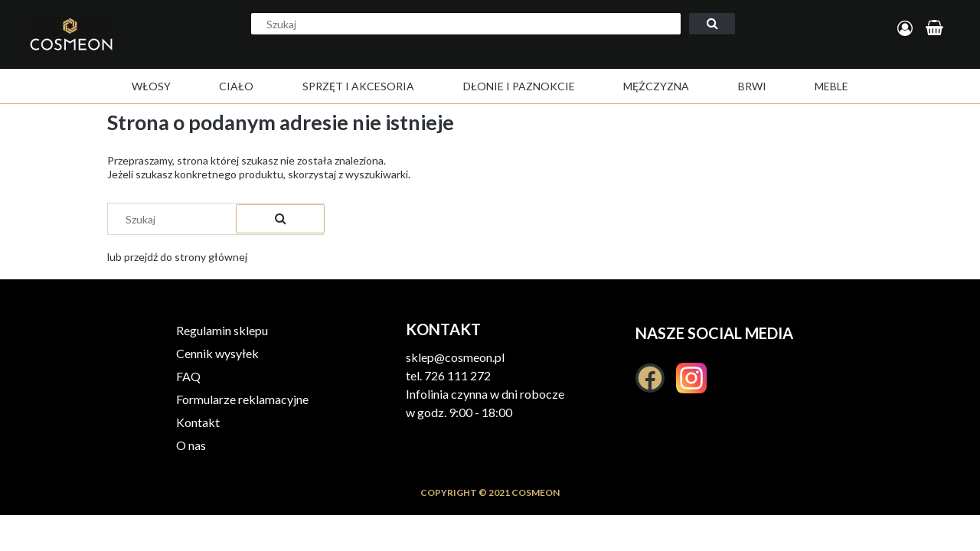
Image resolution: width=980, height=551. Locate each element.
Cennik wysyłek (217, 353)
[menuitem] (151, 86)
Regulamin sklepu (222, 330)
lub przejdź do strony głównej (177, 257)
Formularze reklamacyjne (242, 399)
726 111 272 (457, 375)
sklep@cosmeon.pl (455, 357)
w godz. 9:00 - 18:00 (459, 412)
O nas (191, 445)
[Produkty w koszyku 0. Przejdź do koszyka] (937, 29)
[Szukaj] (712, 24)
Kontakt (198, 422)
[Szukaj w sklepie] (466, 24)
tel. (415, 375)
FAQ (188, 376)
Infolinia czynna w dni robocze (485, 394)
